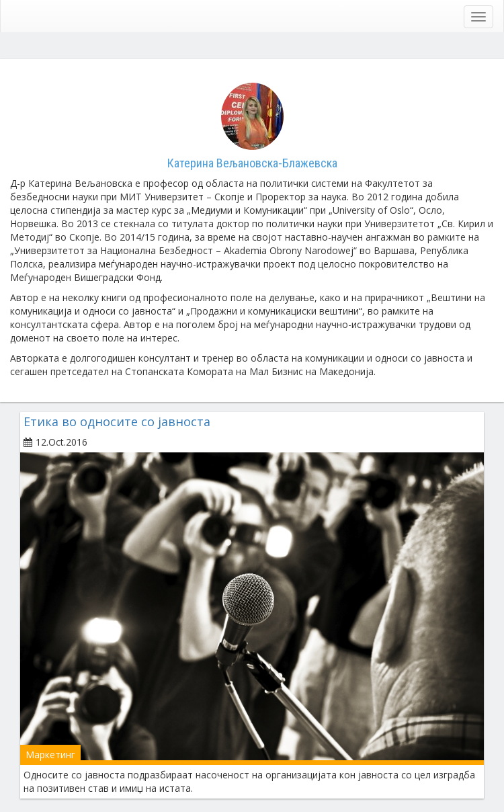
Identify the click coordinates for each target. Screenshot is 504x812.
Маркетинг (50, 755)
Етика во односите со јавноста (117, 421)
